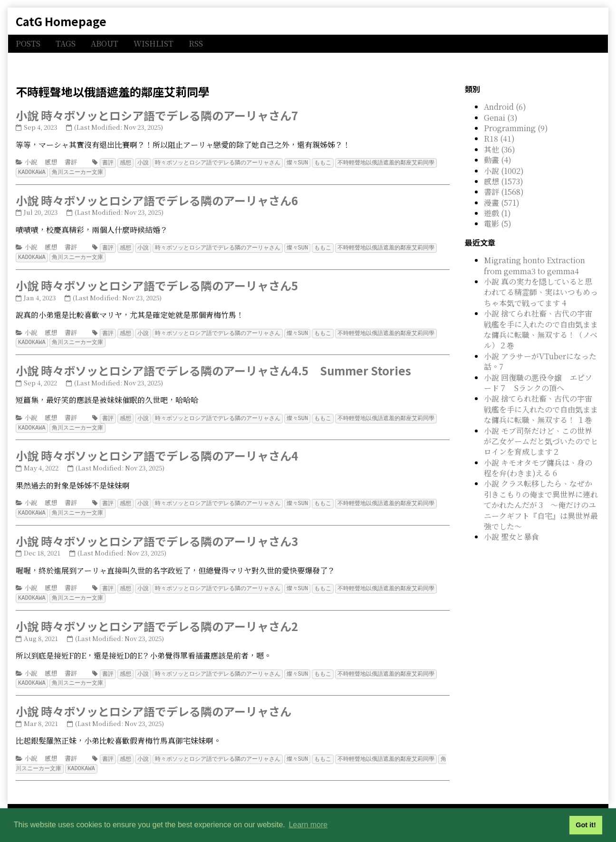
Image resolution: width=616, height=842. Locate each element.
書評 (71, 162)
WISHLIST (154, 43)
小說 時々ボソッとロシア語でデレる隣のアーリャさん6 (157, 199)
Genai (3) (501, 118)
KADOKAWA (32, 171)
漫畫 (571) (502, 203)
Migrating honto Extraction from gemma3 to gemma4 (534, 265)
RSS (196, 43)
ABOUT (105, 43)
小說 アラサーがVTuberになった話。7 (540, 361)
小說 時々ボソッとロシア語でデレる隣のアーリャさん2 (157, 620)
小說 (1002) (504, 171)
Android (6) (505, 107)
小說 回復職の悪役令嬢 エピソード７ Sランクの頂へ (538, 383)
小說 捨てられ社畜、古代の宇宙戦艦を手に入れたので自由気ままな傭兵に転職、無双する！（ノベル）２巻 (541, 329)
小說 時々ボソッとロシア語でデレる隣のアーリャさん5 (157, 283)
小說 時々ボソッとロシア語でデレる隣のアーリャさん (154, 704)
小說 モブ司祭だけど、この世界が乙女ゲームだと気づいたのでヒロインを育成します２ (541, 441)
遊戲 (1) (497, 213)
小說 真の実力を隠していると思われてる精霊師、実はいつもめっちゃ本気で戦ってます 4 (541, 292)
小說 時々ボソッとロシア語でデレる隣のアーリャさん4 (157, 452)
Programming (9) (516, 128)
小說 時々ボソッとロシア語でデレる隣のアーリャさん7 (157, 115)
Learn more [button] (308, 825)
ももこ (323, 162)
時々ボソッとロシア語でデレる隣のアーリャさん (218, 162)
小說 (31, 162)
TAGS (66, 43)
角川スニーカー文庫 (77, 171)
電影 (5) (498, 224)
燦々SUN (298, 162)
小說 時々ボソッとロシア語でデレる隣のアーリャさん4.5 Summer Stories (213, 368)
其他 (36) (500, 149)
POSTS (28, 43)
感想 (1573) (504, 181)
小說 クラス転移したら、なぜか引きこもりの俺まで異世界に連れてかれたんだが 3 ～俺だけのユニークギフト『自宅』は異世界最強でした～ (541, 505)
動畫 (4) (498, 160)
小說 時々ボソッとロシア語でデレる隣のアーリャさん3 (157, 536)
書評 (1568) (504, 192)
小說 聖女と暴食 (511, 537)
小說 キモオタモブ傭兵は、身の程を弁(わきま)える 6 (538, 468)
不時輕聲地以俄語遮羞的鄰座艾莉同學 (386, 162)
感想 (51, 162)
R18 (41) (499, 139)
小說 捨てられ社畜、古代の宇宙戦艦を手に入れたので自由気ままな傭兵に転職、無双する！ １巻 (541, 409)
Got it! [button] (586, 825)
